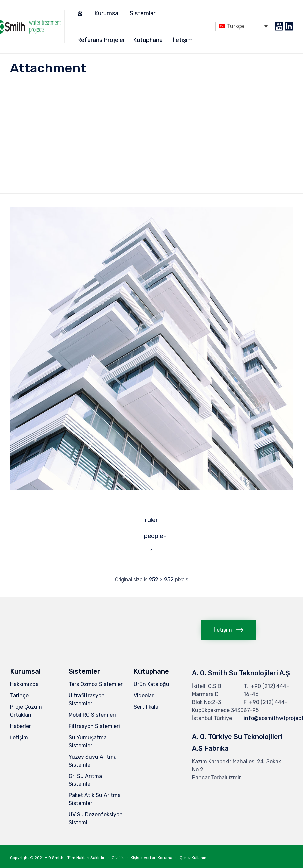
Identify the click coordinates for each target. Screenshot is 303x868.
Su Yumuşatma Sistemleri (88, 741)
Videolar (144, 695)
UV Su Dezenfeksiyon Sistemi (96, 819)
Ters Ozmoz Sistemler (96, 684)
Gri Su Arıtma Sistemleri (85, 780)
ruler (151, 520)
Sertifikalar (147, 707)
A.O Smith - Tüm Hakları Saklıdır (75, 858)
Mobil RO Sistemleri (92, 715)
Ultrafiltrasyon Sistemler (87, 699)
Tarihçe (19, 695)
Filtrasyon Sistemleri (94, 726)
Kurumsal (108, 13)
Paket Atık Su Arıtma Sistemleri (95, 799)
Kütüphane (149, 40)
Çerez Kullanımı (194, 858)
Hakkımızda (24, 684)
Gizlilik (118, 858)
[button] (229, 630)
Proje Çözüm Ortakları (26, 711)
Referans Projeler (101, 40)
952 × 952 (161, 579)
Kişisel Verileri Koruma (151, 858)
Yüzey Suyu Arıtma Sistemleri (93, 761)
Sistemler (144, 13)
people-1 (152, 538)
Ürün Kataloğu (151, 684)
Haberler (20, 726)
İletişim (184, 40)
